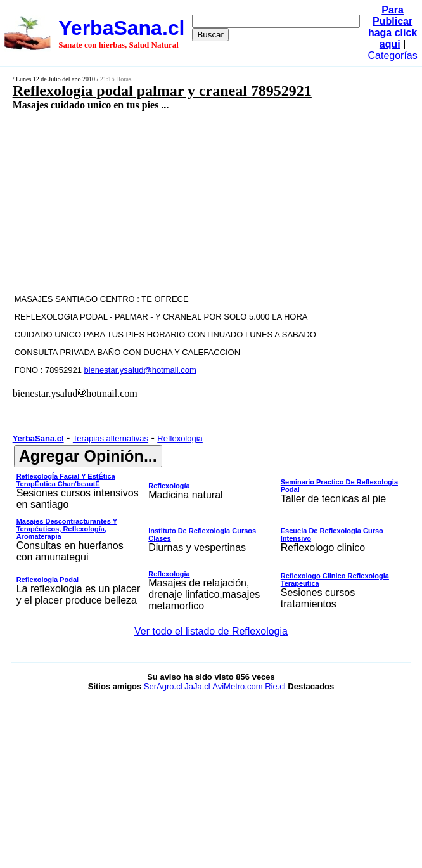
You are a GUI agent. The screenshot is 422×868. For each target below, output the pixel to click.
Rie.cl (275, 686)
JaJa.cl (197, 686)
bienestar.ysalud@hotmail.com (140, 370)
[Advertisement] (181, 202)
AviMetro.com (237, 686)
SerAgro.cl (163, 686)
